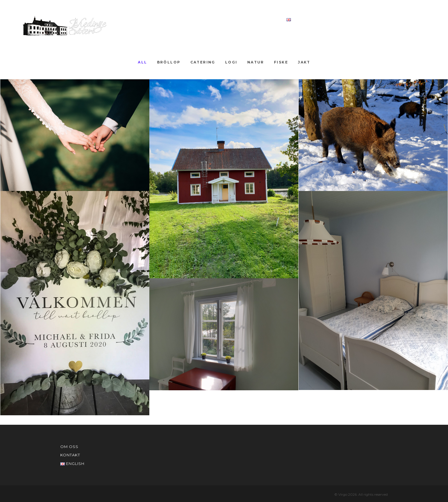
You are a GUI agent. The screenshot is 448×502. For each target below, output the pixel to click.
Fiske (281, 62)
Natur (256, 62)
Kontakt (264, 19)
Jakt (304, 62)
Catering (203, 62)
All (142, 62)
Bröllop (169, 62)
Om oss (233, 19)
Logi (231, 62)
